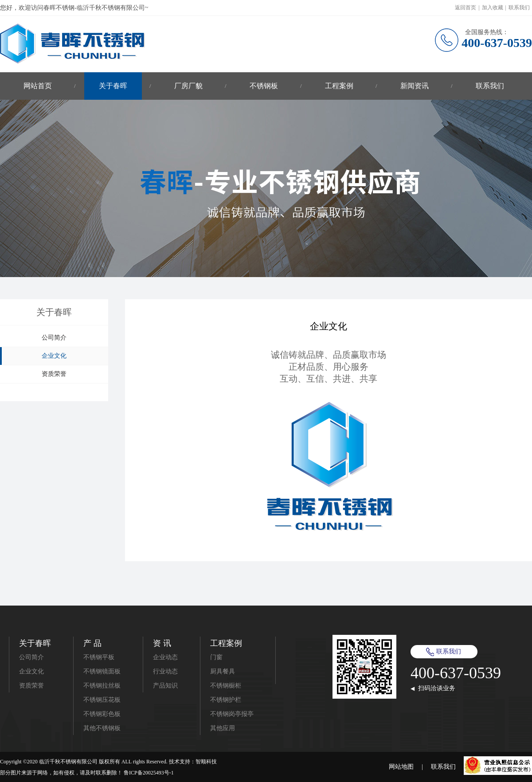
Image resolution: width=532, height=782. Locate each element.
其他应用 (223, 728)
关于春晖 (113, 86)
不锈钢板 (264, 86)
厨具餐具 (223, 671)
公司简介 (54, 338)
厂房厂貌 (188, 86)
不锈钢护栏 (226, 700)
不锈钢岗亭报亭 (232, 714)
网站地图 (401, 767)
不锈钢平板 (99, 657)
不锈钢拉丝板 (102, 686)
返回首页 (465, 8)
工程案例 (339, 86)
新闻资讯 (415, 86)
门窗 (216, 657)
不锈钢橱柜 (226, 686)
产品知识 (165, 686)
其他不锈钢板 (102, 728)
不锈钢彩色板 (102, 714)
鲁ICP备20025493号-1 (149, 773)
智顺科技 (206, 762)
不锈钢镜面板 (102, 671)
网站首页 (38, 86)
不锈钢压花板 (102, 700)
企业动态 (165, 657)
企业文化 (54, 356)
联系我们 (519, 8)
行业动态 (165, 671)
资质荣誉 (54, 374)
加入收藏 (493, 8)
